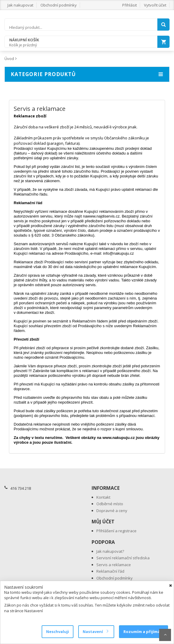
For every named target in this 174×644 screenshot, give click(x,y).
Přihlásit (130, 5)
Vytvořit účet (155, 5)
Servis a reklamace (114, 565)
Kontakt (103, 497)
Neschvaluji (58, 632)
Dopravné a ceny (112, 511)
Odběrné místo (110, 504)
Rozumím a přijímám (144, 632)
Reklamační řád (110, 571)
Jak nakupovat (20, 5)
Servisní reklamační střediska (123, 558)
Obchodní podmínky (59, 5)
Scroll (165, 635)
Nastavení (95, 632)
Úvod (9, 59)
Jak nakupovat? (110, 551)
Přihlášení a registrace (116, 531)
